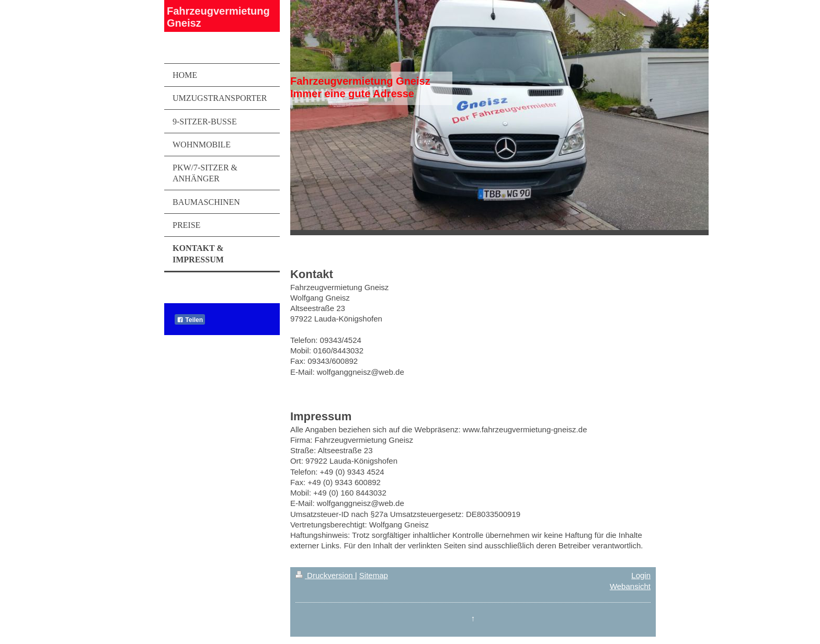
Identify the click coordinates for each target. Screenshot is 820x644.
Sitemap (374, 575)
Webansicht (630, 586)
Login (641, 575)
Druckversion (325, 575)
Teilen (190, 320)
